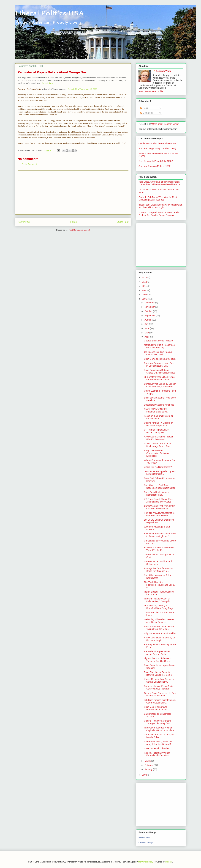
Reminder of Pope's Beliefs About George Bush (157, 653)
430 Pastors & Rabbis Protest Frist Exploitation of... (158, 438)
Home (74, 222)
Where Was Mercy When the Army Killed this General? (158, 743)
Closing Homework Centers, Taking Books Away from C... (159, 722)
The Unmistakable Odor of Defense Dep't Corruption (158, 600)
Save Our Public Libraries (156, 748)
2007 (145, 290)
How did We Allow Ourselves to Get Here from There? (159, 514)
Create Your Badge (146, 843)
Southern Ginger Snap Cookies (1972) (157, 148)
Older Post (123, 222)
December (150, 303)
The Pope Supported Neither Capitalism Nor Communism (159, 729)
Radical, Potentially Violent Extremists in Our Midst (157, 754)
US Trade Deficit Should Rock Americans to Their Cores (159, 500)
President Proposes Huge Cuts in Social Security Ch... (159, 364)
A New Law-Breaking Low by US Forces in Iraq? (160, 639)
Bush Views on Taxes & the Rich (160, 359)
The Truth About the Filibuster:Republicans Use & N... (159, 585)
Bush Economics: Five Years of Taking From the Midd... (159, 628)
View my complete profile (151, 91)
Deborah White (164, 71)
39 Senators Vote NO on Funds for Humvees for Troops (159, 378)
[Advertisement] (73, 192)
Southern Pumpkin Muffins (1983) (155, 166)
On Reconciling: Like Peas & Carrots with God (158, 353)
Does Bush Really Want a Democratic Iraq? (156, 493)
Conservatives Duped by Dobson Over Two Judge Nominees (160, 385)
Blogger (169, 862)
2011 (145, 286)
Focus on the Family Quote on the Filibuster (159, 417)
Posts (144, 108)
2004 (145, 775)
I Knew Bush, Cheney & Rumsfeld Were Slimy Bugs (159, 607)
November (150, 307)
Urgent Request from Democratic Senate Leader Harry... (160, 680)
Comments (147, 113)
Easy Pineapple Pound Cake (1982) (156, 161)
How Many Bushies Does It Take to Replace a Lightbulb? (160, 535)
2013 (145, 277)
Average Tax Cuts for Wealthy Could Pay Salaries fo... (158, 570)
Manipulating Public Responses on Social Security (159, 346)
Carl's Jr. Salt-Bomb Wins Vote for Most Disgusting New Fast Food (158, 199)
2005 (145, 299)
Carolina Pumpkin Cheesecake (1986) (157, 143)
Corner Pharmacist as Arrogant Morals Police (159, 736)
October (149, 311)
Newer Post (24, 222)
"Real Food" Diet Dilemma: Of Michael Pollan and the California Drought (160, 206)
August (148, 320)
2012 (145, 282)
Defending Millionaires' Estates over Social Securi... (159, 621)
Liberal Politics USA (49, 13)
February (149, 765)
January (149, 769)
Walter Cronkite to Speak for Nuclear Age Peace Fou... (158, 445)
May (147, 333)
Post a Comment (29, 164)
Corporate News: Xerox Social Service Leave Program (159, 688)
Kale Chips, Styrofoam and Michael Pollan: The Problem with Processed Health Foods (159, 183)
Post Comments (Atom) (79, 230)
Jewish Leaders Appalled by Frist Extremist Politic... (160, 473)
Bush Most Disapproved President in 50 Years (156, 708)
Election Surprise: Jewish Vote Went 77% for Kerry (159, 549)
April (147, 337)
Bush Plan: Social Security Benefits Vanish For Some (158, 674)
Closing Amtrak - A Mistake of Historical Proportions (158, 424)
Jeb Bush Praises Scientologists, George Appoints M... (160, 701)
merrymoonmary (146, 862)
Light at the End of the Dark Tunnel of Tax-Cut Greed (157, 660)
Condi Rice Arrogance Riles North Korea (157, 577)
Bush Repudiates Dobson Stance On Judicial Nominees (160, 371)
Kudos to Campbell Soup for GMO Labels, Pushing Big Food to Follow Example (159, 214)
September (150, 316)
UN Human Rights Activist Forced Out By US (157, 431)
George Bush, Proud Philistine (159, 341)
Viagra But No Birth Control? (158, 467)
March (148, 761)
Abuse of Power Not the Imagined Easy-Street (156, 410)
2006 (145, 295)
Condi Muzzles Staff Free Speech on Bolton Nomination (160, 487)
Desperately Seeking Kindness (159, 405)
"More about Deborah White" (165, 124)
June (147, 328)
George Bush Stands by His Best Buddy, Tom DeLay (160, 694)
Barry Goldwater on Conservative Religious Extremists (156, 453)
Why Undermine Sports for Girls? (160, 633)
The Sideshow (47, 83)
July (147, 324)
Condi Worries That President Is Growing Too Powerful (160, 507)
